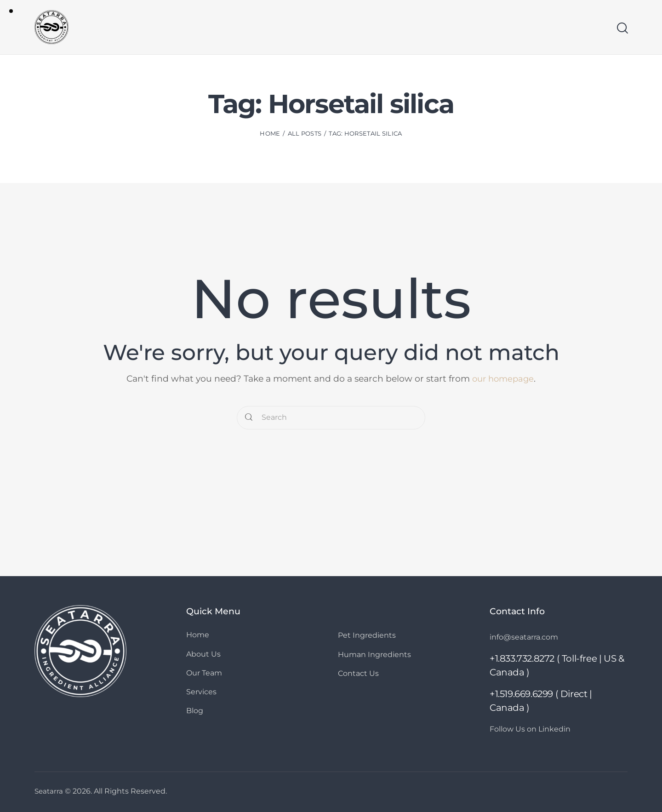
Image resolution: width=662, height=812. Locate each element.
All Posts (305, 135)
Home (270, 135)
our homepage (503, 379)
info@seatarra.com (527, 637)
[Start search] (622, 29)
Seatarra (49, 791)
